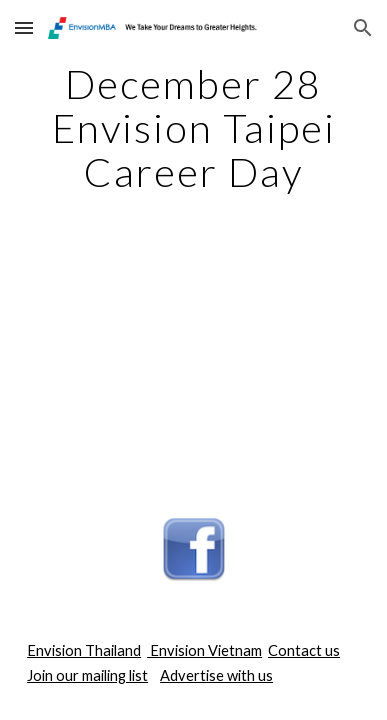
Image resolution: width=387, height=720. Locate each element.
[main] (193, 128)
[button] (24, 27)
